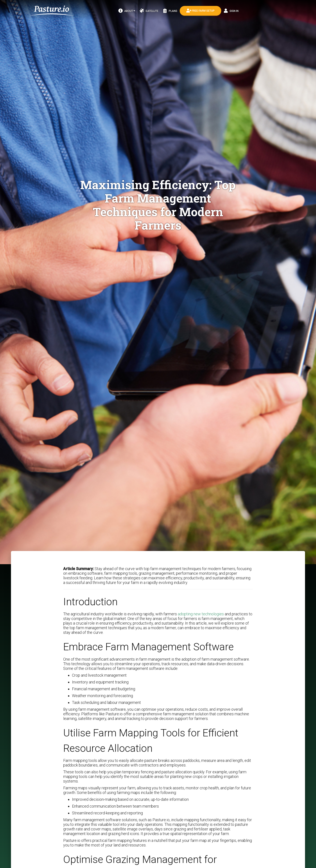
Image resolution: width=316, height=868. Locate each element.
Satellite (149, 11)
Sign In (231, 11)
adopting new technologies (201, 614)
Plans (170, 11)
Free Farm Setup (200, 11)
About (127, 11)
